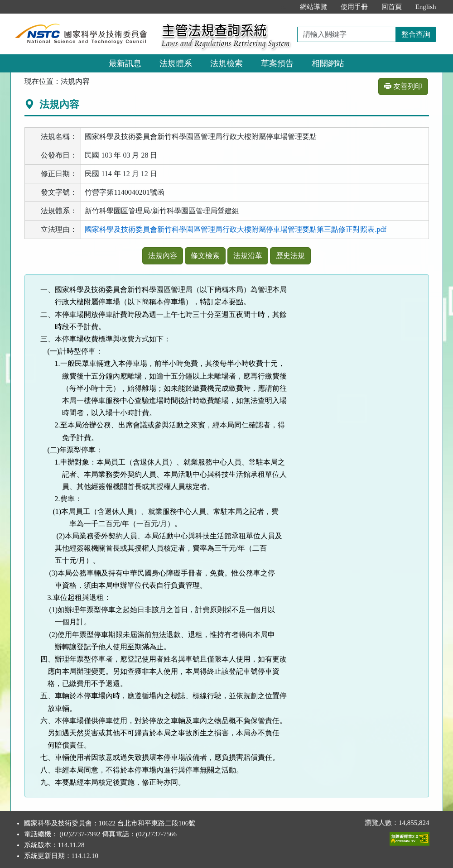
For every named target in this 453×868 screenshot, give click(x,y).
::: (283, 7)
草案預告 (277, 63)
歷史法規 (290, 256)
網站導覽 (313, 7)
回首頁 (392, 7)
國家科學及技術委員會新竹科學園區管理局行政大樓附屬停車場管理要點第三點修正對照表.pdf (235, 229)
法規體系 (176, 63)
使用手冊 (354, 7)
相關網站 (328, 63)
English (426, 7)
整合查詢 (416, 34)
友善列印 (403, 86)
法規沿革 (248, 256)
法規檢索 (226, 63)
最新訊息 (125, 63)
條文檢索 (205, 256)
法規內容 (163, 256)
